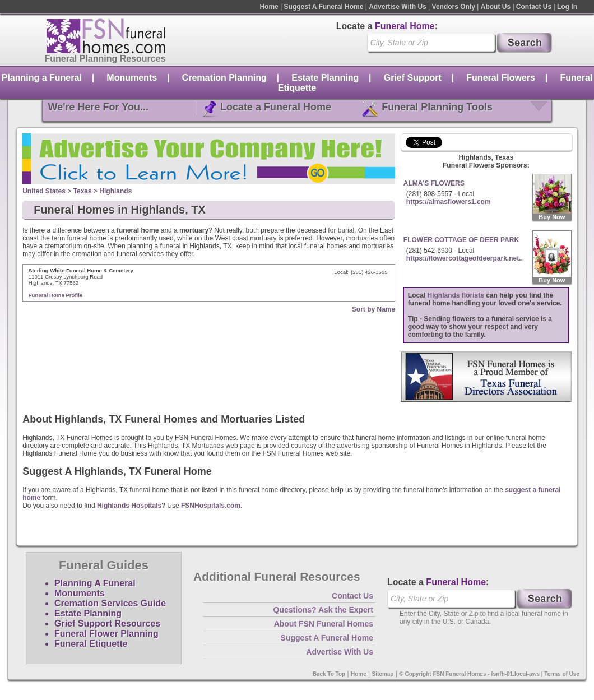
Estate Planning (325, 78)
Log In (567, 7)
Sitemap (383, 674)
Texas (83, 191)
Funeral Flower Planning (106, 634)
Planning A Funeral (95, 583)
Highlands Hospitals (129, 506)
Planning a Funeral (42, 78)
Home (269, 7)
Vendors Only (454, 7)
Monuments (132, 78)
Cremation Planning (224, 78)
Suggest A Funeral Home (324, 7)
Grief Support (413, 78)
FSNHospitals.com (211, 506)
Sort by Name (373, 309)
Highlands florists (456, 295)
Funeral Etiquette (91, 644)
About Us (496, 7)
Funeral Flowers (501, 78)
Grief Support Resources (107, 623)
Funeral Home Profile (56, 295)
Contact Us (534, 7)
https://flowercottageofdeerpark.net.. (465, 258)
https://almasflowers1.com (449, 202)
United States (44, 191)
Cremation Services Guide (110, 603)
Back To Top (329, 674)
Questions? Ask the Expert (323, 610)
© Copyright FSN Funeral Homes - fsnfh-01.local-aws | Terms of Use (489, 674)
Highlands (115, 191)
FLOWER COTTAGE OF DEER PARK (461, 240)
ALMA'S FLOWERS (434, 183)
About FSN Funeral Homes (324, 624)
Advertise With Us (398, 7)
